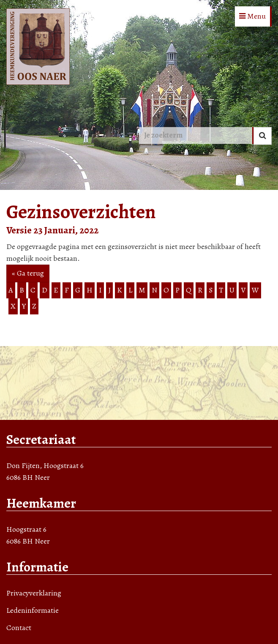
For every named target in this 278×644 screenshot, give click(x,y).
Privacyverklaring (34, 593)
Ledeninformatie (33, 610)
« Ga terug (28, 273)
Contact (19, 628)
